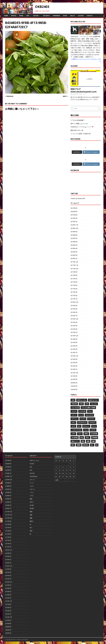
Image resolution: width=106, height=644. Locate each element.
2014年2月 (74, 349)
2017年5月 (74, 285)
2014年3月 (74, 346)
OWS (81, 404)
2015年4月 (74, 322)
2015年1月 (74, 332)
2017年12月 (74, 262)
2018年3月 (74, 252)
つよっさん (94, 404)
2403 (73, 400)
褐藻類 (79, 445)
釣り (92, 445)
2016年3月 (74, 309)
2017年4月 (74, 289)
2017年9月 (74, 272)
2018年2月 (74, 255)
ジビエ (73, 426)
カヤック (32, 480)
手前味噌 (95, 438)
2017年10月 (74, 269)
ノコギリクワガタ (76, 430)
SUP (87, 404)
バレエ (86, 430)
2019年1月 (74, 222)
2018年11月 (74, 225)
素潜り (32, 521)
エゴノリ (74, 415)
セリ (79, 426)
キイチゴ (83, 419)
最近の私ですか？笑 (77, 130)
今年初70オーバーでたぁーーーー (82, 127)
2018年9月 (74, 232)
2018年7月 (74, 238)
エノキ (81, 415)
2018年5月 (74, 245)
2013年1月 (74, 369)
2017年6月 (74, 282)
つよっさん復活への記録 (88, 408)
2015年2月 (74, 329)
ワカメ (80, 434)
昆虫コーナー (75, 441)
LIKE (28, 16)
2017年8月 (74, 275)
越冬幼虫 (86, 445)
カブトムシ (75, 419)
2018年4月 (74, 248)
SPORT (65, 16)
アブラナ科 (82, 411)
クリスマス (91, 419)
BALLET (73, 16)
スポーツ (32, 489)
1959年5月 (74, 389)
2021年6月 (74, 208)
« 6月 (57, 480)
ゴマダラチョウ (82, 423)
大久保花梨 (75, 438)
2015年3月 (74, 326)
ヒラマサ (93, 430)
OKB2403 (74, 404)
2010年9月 (74, 379)
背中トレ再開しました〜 (79, 124)
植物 (31, 512)
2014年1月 (74, 352)
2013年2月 (74, 366)
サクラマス (92, 423)
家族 (31, 499)
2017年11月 (74, 265)
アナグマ (74, 411)
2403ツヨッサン (93, 400)
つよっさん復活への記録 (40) (81, 134)
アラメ (90, 411)
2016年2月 (74, 312)
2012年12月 (74, 373)
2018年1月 (74, 258)
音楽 (31, 531)
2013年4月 (74, 359)
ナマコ (94, 426)
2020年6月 (74, 211)
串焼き (86, 434)
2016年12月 (74, 302)
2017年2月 (74, 295)
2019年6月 (74, 215)
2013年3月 (74, 363)
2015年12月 (74, 319)
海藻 (88, 441)
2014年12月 (74, 336)
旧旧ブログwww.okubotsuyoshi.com (84, 90)
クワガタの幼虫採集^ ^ (78, 120)
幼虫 (82, 438)
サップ (32, 483)
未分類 (32, 508)
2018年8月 (74, 235)
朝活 (83, 441)
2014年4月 (74, 342)
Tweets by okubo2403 (78, 198)
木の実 (32, 505)
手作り (88, 438)
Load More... (77, 152)
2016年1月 (74, 316)
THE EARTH (46, 16)
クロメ (73, 423)
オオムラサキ (89, 415)
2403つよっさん (82, 400)
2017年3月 (74, 292)
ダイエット (86, 426)
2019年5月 (74, 218)
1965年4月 (74, 386)
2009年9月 (74, 383)
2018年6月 (74, 242)
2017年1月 (74, 299)
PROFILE (14, 16)
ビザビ (73, 434)
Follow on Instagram (91, 152)
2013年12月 (74, 356)
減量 (93, 441)
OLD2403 (81, 16)
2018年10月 (74, 228)
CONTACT (90, 16)
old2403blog (33, 476)
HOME (6, 16)
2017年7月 (74, 279)
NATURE (36, 16)
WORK (21, 16)
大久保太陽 (94, 434)
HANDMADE (56, 16)
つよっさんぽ (75, 408)
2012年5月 (74, 376)
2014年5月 (74, 339)
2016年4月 (74, 306)
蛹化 (73, 445)
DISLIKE (32, 464)
